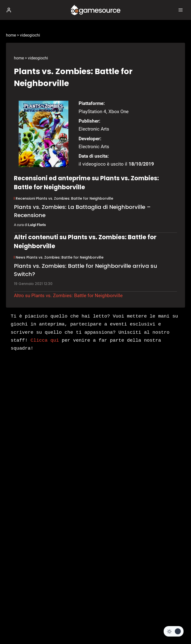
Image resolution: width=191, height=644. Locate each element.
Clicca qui (45, 340)
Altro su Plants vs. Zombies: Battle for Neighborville (68, 296)
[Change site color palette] (174, 631)
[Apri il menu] (180, 10)
